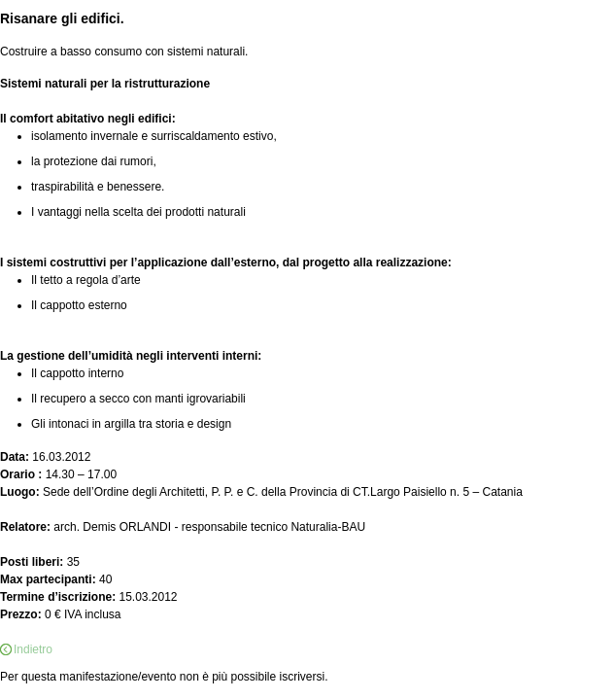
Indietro (33, 649)
